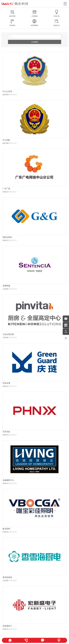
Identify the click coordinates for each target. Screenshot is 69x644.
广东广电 (6, 189)
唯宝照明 (6, 529)
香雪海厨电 (7, 577)
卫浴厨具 (6, 289)
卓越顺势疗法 (8, 480)
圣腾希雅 (6, 286)
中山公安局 (7, 91)
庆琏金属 (6, 383)
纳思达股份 (7, 237)
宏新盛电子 (7, 626)
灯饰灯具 (6, 532)
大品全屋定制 (8, 334)
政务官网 (6, 95)
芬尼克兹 (6, 432)
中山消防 (6, 140)
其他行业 (6, 192)
